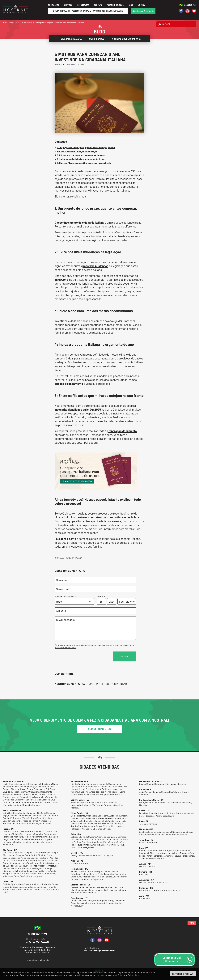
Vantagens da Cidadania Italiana (108, 11)
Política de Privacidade (65, 647)
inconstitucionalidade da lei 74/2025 (78, 409)
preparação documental (122, 431)
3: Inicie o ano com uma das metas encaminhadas (81, 155)
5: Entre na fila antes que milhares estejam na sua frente (84, 163)
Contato (98, 5)
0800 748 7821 (190, 5)
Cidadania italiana (70, 39)
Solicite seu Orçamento (143, 11)
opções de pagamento (69, 384)
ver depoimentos (99, 729)
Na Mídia (142, 5)
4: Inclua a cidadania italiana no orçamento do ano (81, 159)
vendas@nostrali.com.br (37, 960)
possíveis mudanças (95, 266)
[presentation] (76, 657)
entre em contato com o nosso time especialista (108, 517)
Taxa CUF (61, 280)
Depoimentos (83, 5)
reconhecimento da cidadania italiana (81, 222)
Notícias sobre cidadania (125, 39)
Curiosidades (96, 39)
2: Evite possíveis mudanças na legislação (77, 151)
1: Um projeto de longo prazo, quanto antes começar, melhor (86, 147)
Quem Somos (54, 5)
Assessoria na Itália (81, 11)
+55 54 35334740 (37, 941)
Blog (131, 5)
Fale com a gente (65, 539)
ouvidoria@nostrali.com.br (102, 950)
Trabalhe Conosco (115, 5)
